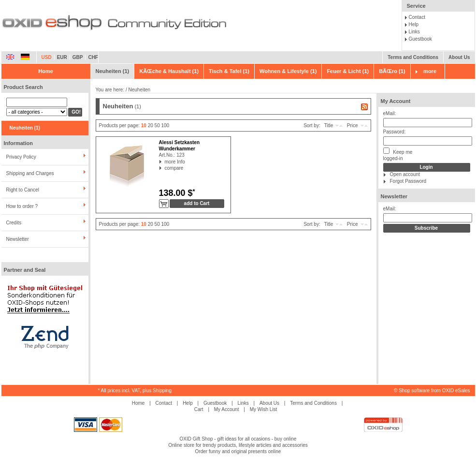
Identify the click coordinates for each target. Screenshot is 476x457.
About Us (459, 57)
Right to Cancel (23, 190)
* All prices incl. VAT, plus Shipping (135, 391)
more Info (165, 162)
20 (151, 125)
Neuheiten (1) (113, 71)
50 (157, 125)
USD (47, 57)
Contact (417, 17)
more (430, 71)
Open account (405, 174)
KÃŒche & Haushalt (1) (169, 71)
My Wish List (264, 409)
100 (166, 125)
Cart (199, 409)
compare (165, 168)
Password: (395, 132)
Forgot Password (408, 181)
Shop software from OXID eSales (434, 391)
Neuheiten (140, 90)
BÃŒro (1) (392, 71)
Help (414, 24)
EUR (62, 57)
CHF (93, 57)
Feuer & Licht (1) (348, 71)
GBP (78, 57)
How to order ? (22, 206)
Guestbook (420, 39)
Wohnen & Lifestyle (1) (288, 71)
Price (353, 125)
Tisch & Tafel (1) (229, 71)
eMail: (390, 113)
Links (414, 32)
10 (144, 125)
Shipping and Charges (30, 173)
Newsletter (18, 239)
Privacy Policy (21, 157)
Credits (14, 223)
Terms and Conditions (413, 57)
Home (46, 71)
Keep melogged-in (398, 154)
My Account (396, 101)
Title (329, 125)
